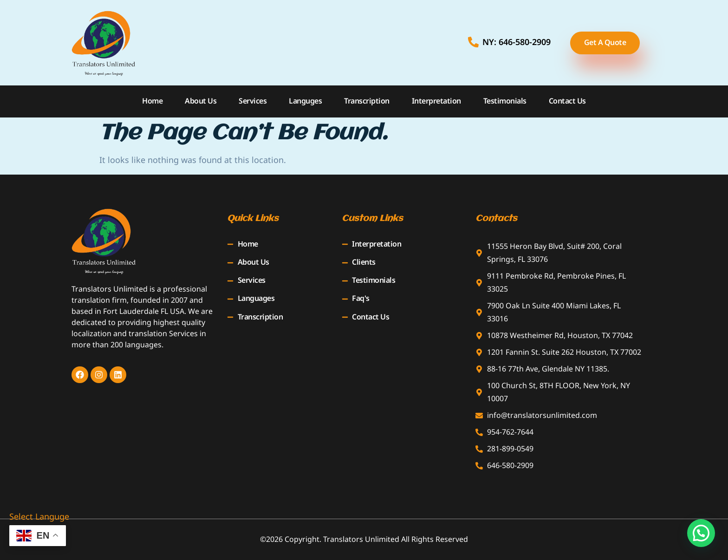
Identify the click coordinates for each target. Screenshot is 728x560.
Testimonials (505, 101)
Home (152, 101)
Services (253, 101)
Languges (305, 101)
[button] (701, 533)
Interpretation (436, 101)
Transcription (367, 101)
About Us (201, 101)
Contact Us (567, 101)
